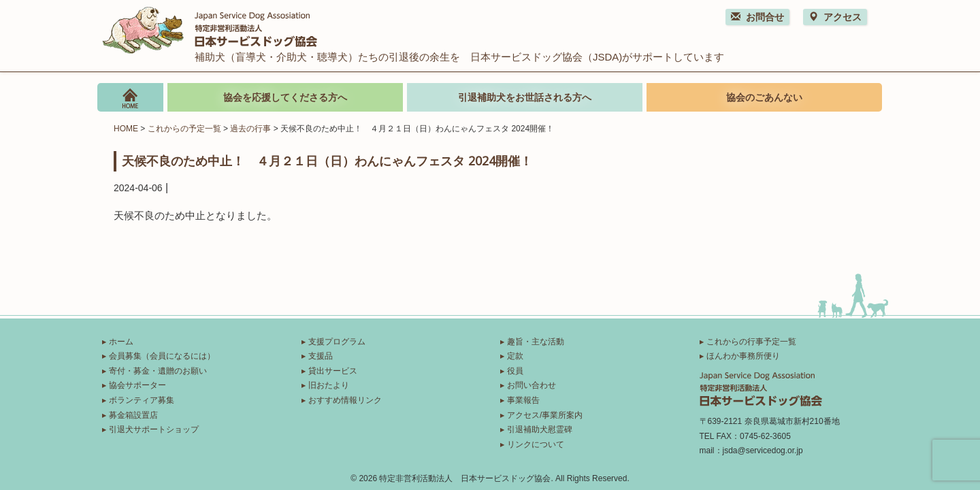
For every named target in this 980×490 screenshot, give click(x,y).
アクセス (835, 17)
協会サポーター (137, 385)
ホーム (121, 342)
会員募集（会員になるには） (162, 356)
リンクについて (536, 444)
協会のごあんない (764, 97)
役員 (515, 371)
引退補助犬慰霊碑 (540, 429)
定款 (515, 356)
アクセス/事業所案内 (545, 415)
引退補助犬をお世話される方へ (525, 97)
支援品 (321, 356)
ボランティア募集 (142, 400)
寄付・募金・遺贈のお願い (158, 371)
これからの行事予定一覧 (751, 342)
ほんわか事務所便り (743, 356)
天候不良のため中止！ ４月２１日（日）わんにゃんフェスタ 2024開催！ (327, 161)
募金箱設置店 (133, 415)
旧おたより (329, 385)
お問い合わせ (532, 385)
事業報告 (523, 400)
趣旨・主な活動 (536, 342)
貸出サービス (333, 371)
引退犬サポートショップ (154, 429)
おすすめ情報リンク (345, 400)
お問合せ (757, 17)
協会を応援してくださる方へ (285, 97)
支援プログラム (337, 342)
